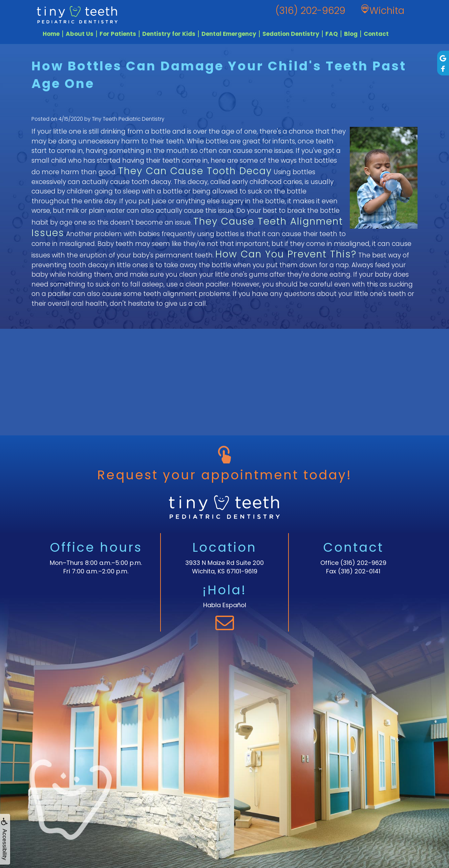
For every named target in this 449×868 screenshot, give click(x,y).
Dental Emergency (229, 34)
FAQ (332, 34)
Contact (376, 34)
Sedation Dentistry (291, 34)
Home (51, 34)
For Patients (118, 34)
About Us (80, 34)
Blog (351, 34)
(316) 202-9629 (363, 563)
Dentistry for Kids (169, 34)
